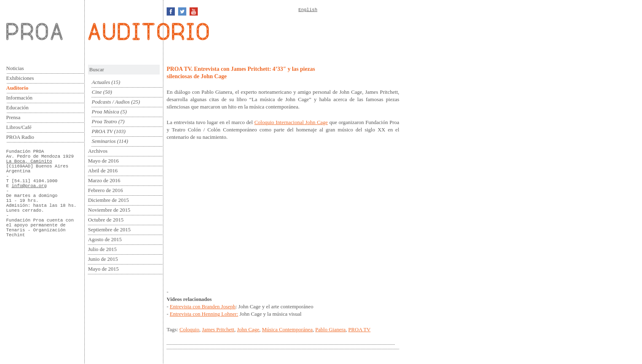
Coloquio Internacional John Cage (291, 122)
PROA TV (102, 131)
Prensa (13, 117)
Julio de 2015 (102, 249)
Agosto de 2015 (105, 239)
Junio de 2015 (103, 259)
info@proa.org (29, 186)
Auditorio (17, 88)
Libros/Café (19, 127)
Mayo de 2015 (103, 269)
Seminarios (104, 141)
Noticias (15, 68)
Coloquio (189, 329)
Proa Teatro (104, 121)
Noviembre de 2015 (109, 210)
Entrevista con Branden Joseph (203, 306)
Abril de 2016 (103, 171)
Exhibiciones (20, 78)
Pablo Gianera (330, 329)
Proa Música (105, 112)
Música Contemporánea (287, 329)
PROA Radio (20, 137)
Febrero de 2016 (105, 190)
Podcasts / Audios (111, 102)
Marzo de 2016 (104, 180)
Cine (97, 92)
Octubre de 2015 (106, 220)
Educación (17, 107)
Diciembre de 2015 (109, 200)
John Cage (248, 329)
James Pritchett (218, 329)
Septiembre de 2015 (109, 229)
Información (19, 98)
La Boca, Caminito (29, 161)
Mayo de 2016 (103, 161)
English (308, 10)
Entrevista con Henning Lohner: (204, 314)
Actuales (101, 82)
